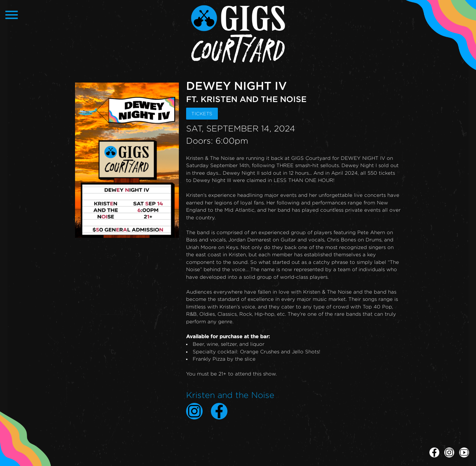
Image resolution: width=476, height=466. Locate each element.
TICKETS (202, 113)
